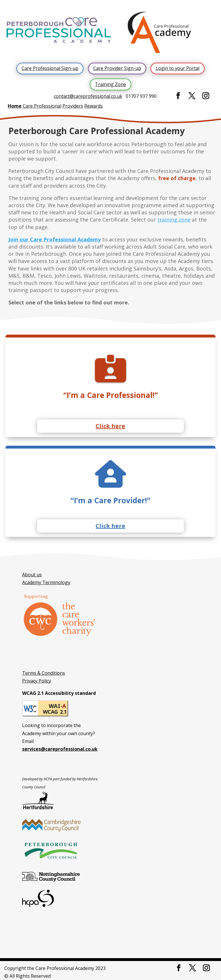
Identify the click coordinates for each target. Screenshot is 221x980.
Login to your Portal (178, 68)
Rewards (94, 106)
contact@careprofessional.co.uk (88, 96)
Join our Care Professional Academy (55, 239)
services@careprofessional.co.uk (60, 749)
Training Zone (110, 84)
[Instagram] (206, 96)
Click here (110, 426)
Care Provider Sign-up (117, 68)
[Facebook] (178, 96)
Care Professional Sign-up (50, 68)
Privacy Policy (37, 681)
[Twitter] (192, 96)
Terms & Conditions (44, 673)
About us (32, 575)
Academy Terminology (46, 582)
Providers (73, 106)
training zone (174, 220)
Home (15, 106)
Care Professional (42, 106)
